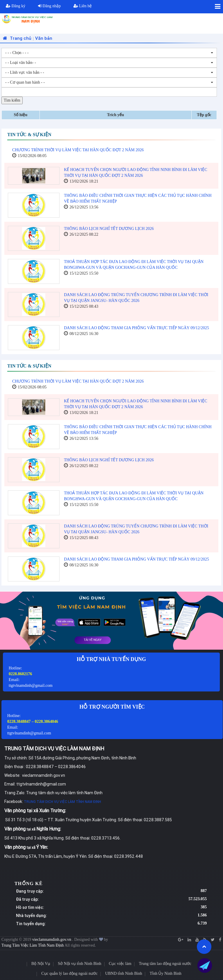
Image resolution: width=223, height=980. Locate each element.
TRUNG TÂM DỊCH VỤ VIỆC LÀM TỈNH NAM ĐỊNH (62, 802)
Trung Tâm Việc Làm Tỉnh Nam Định (33, 945)
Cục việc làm (120, 964)
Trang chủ (16, 38)
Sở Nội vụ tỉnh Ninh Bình (79, 964)
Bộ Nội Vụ (41, 964)
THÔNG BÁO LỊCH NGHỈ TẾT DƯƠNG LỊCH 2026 (109, 229)
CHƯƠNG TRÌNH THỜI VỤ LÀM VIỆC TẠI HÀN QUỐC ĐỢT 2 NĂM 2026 (78, 150)
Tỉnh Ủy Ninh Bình (165, 973)
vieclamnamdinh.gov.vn (52, 940)
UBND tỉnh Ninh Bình (124, 973)
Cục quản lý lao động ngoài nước (69, 973)
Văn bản (44, 38)
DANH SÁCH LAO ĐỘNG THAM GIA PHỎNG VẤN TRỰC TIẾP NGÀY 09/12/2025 (136, 328)
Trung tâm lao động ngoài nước (165, 964)
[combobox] (109, 53)
